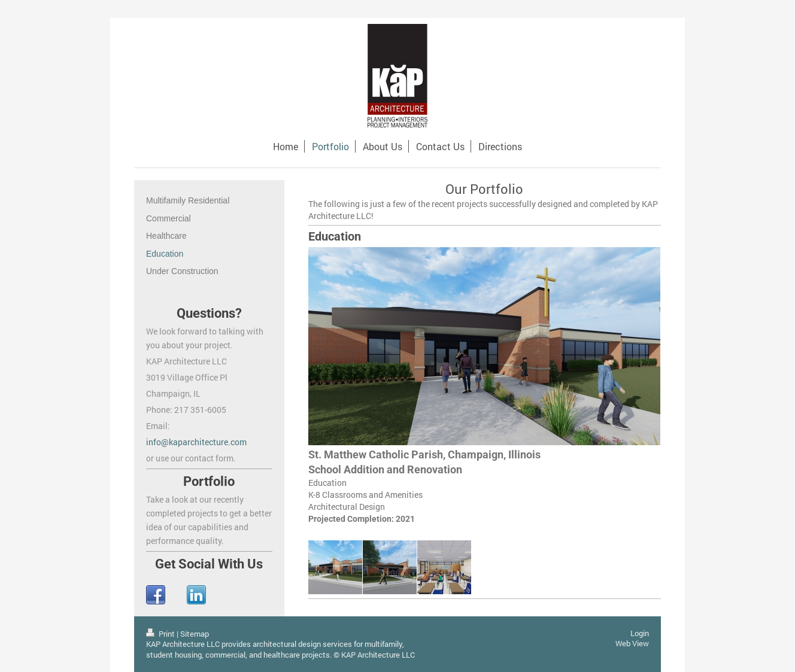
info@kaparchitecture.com (196, 442)
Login (640, 633)
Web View (632, 643)
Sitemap (195, 634)
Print (161, 634)
